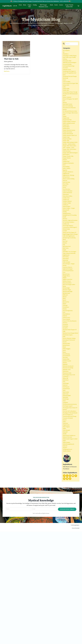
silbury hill (66, 468)
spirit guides (66, 485)
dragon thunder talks (69, 193)
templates (66, 497)
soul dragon (66, 474)
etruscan (65, 222)
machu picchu (67, 340)
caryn (65, 92)
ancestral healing (68, 72)
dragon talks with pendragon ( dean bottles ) (70, 190)
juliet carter (66, 309)
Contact (61, 5)
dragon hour (67, 150)
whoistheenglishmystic (69, 555)
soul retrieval (67, 480)
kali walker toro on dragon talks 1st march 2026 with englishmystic (70, 315)
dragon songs (67, 167)
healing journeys (68, 262)
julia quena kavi (67, 307)
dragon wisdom (68, 195)
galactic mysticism (68, 237)
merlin (65, 354)
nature (65, 375)
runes (65, 437)
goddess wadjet (68, 249)
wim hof (66, 557)
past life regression (69, 383)
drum (65, 204)
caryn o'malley (67, 94)
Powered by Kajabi (76, 641)
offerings (66, 377)
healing (65, 259)
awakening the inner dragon (69, 87)
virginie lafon (67, 532)
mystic (65, 371)
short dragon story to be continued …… (70, 465)
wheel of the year (68, 547)
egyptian (65, 210)
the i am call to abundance (67, 510)
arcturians (66, 76)
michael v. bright (68, 359)
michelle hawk (67, 363)
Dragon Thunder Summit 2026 (69, 6)
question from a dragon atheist (70, 413)
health (65, 268)
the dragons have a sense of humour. (70, 506)
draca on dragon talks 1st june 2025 (70, 137)
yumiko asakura (67, 563)
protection (66, 404)
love (64, 338)
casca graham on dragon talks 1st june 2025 (70, 97)
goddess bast (67, 243)
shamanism (66, 460)
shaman (65, 449)
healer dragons (67, 253)
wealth (65, 542)
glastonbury (66, 239)
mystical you (66, 373)
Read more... (7, 72)
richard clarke (67, 427)
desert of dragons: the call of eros (70, 118)
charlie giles (66, 105)
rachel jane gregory (69, 416)
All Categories (67, 51)
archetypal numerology (70, 74)
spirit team (66, 487)
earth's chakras (67, 208)
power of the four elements (68, 397)
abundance (66, 55)
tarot (64, 495)
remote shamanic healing (70, 421)
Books (52, 5)
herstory (65, 270)
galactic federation (68, 235)
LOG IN (15, 6)
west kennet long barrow (70, 544)
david (65, 113)
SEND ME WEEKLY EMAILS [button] (67, 621)
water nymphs (67, 538)
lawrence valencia (68, 332)
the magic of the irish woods (69, 515)
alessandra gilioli (68, 65)
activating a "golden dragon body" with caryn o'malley (70, 59)
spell (64, 483)
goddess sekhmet (68, 247)
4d (64, 53)
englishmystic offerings (70, 216)
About (25, 5)
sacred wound (67, 441)
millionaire (66, 365)
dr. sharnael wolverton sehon (69, 132)
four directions (67, 233)
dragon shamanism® (69, 160)
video (65, 528)
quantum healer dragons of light (70, 409)
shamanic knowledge (69, 456)
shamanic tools (67, 458)
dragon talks (67, 171)
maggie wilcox (67, 342)
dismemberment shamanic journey (70, 128)
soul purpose (67, 478)
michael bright (67, 357)
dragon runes (67, 154)
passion (65, 381)
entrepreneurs (67, 218)
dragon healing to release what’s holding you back (70, 147)
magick (65, 344)
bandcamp (66, 90)
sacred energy (67, 439)
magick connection (68, 346)
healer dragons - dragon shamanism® (70, 256)
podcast (65, 390)
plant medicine (67, 388)
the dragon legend (68, 503)
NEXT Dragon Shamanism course (43, 6)
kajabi (65, 311)
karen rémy (66, 321)
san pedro (66, 443)
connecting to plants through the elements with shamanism (69, 109)
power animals (67, 394)
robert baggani (67, 433)
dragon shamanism (68, 158)
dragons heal (67, 200)
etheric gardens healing (70, 220)
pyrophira (66, 406)
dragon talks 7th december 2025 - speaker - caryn (70, 181)
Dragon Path (30, 6)
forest (65, 231)
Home (20, 5)
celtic (65, 100)
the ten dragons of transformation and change (69, 520)
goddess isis (66, 245)
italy (64, 305)
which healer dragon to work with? (70, 550)
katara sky (66, 324)
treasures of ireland (69, 524)
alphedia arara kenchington (67, 68)
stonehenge (66, 493)
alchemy (65, 63)
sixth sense (66, 470)
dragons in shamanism (69, 202)
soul (64, 472)
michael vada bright (69, 361)
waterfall (66, 540)
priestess (65, 400)
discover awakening (69, 125)
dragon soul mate (68, 169)
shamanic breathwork (69, 454)
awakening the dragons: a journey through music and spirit (70, 82)
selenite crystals (68, 447)
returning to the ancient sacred (70, 424)
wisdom (65, 559)
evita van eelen (67, 224)
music (65, 369)
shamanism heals (68, 462)
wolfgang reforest (68, 561)
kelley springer (67, 326)
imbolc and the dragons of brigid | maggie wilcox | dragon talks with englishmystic (70, 292)
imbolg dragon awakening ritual (70, 298)
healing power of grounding (68, 265)
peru (64, 385)
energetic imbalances (69, 212)
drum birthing (67, 206)
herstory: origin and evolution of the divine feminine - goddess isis (70, 274)
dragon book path (68, 144)
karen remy (66, 319)
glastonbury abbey (68, 241)
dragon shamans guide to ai (70, 163)
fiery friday (66, 226)
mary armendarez (68, 350)
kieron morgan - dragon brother (70, 329)
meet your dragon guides (70, 352)
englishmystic (67, 214)
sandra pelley (67, 445)
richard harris (67, 429)
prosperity (66, 402)
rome (65, 435)
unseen (65, 526)
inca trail (65, 301)
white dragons (67, 553)
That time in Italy (14, 59)
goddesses (66, 251)
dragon (65, 140)
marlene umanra (68, 348)
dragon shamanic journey (70, 156)
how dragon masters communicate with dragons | (69, 280)
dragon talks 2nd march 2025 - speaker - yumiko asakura (70, 175)
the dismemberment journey (69, 500)
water (65, 536)
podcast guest (67, 392)
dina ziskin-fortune (68, 123)
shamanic (66, 452)
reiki (64, 419)
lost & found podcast (69, 336)
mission (65, 367)
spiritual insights (68, 489)
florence (65, 229)
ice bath (65, 286)
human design (67, 284)
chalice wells (67, 103)
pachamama (66, 379)
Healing (35, 5)
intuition (65, 303)
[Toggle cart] (78, 6)
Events (56, 5)
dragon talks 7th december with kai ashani (70, 186)
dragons (65, 198)
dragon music (67, 152)
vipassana (66, 530)
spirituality (66, 491)
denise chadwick (68, 115)
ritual (65, 431)
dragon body (67, 142)
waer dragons (67, 534)
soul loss (66, 476)
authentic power (68, 78)
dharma (65, 121)
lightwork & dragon (69, 334)
